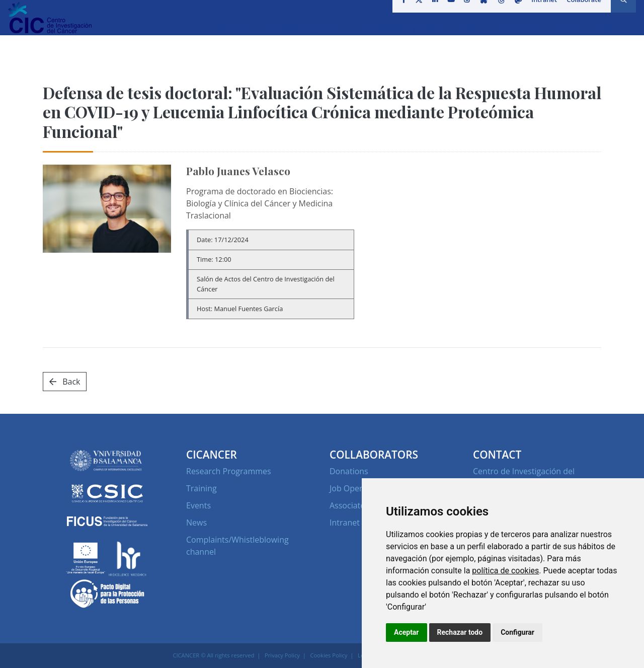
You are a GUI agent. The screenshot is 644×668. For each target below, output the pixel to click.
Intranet (541, 12)
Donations (349, 471)
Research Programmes (229, 471)
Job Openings (354, 488)
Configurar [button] (517, 632)
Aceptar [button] (407, 632)
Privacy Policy (282, 655)
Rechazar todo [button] (460, 632)
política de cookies (505, 571)
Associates (349, 505)
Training (202, 488)
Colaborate (580, 12)
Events (198, 505)
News (196, 523)
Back (65, 382)
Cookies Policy (329, 655)
